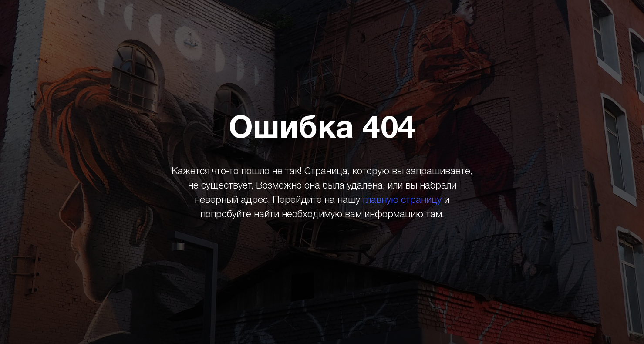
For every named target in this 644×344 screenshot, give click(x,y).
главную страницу (402, 200)
